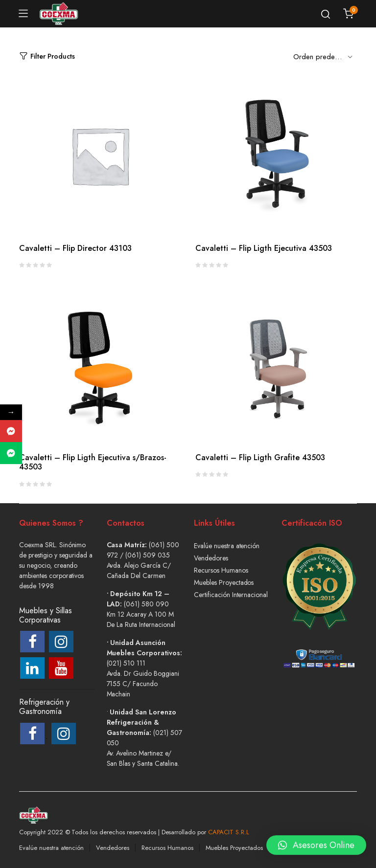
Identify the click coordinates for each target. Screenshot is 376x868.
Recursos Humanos (221, 570)
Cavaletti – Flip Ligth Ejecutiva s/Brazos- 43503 (93, 462)
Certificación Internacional (231, 595)
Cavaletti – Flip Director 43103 (75, 248)
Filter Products (47, 56)
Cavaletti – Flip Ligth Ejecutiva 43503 (264, 248)
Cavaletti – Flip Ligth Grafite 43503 (260, 457)
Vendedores (211, 558)
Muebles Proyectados (224, 582)
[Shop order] (325, 56)
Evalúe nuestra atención (227, 546)
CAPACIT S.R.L (229, 832)
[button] (316, 840)
